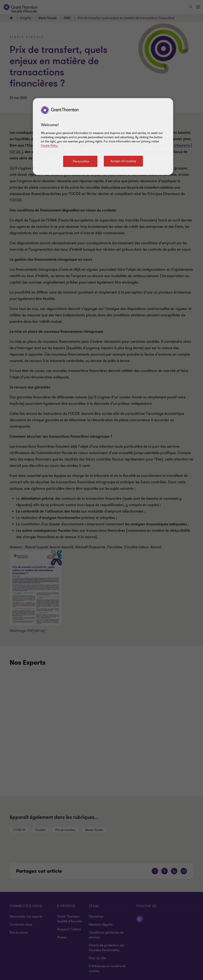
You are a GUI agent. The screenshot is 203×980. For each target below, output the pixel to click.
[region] (103, 137)
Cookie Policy (49, 146)
